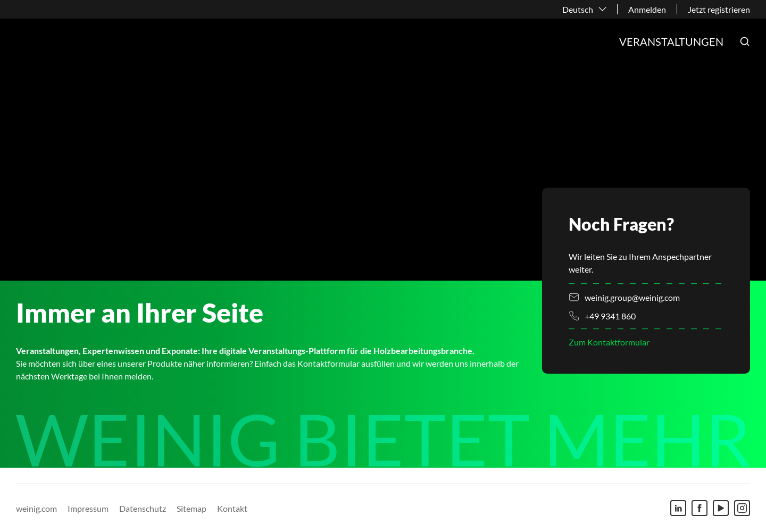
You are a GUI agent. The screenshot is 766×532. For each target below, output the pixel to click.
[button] (745, 41)
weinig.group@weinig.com (632, 297)
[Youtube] (721, 508)
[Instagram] (742, 508)
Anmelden (647, 9)
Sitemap (191, 508)
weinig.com (36, 508)
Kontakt (232, 508)
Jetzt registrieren (719, 9)
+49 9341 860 (610, 316)
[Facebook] (700, 508)
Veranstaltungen (671, 41)
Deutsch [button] (578, 9)
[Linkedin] (678, 508)
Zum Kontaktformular (609, 343)
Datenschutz (143, 508)
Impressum (88, 508)
